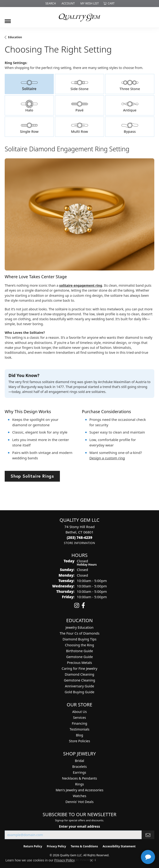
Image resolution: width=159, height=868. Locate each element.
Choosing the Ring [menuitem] (80, 645)
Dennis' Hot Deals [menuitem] (80, 802)
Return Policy (33, 846)
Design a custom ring (107, 458)
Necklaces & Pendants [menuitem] (79, 778)
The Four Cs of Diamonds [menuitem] (80, 633)
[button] (50, 4)
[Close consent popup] (91, 860)
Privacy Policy (56, 846)
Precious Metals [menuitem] (79, 663)
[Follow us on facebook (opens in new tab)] (83, 605)
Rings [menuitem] (79, 784)
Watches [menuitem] (79, 796)
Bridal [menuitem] (80, 761)
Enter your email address (79, 826)
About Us (80, 712)
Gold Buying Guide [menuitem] (79, 692)
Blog (79, 735)
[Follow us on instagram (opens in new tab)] (77, 605)
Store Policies (80, 741)
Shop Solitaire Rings (32, 476)
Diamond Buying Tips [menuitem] (79, 639)
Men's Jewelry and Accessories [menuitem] (79, 790)
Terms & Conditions (84, 846)
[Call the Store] (79, 537)
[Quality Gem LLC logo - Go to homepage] (80, 17)
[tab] (29, 84)
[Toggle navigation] (8, 19)
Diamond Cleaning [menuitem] (79, 674)
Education (15, 37)
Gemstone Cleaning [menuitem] (79, 680)
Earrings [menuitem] (79, 772)
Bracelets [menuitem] (79, 767)
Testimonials (79, 729)
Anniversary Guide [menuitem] (79, 686)
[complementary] (125, 842)
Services (79, 718)
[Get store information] (79, 543)
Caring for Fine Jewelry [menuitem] (80, 668)
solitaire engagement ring (81, 285)
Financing (79, 723)
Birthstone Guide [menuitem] (79, 651)
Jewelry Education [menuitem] (79, 627)
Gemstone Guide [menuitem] (80, 657)
